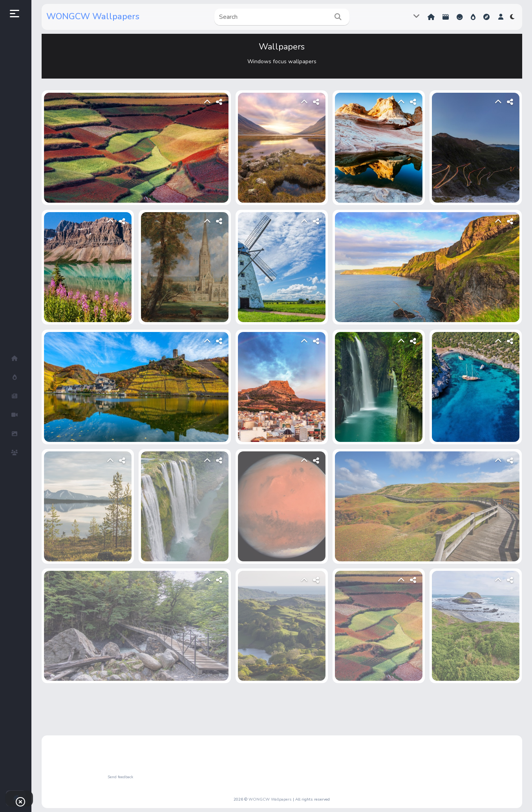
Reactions (460, 17)
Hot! (473, 17)
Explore (486, 17)
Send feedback (120, 777)
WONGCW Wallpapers (93, 16)
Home (431, 17)
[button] (501, 17)
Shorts (446, 17)
